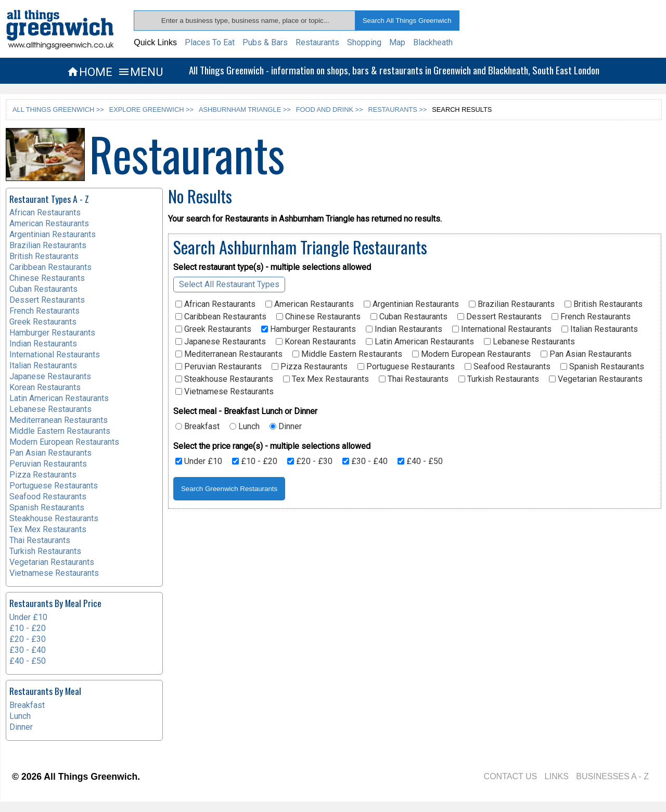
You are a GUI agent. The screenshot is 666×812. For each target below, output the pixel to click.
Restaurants (317, 42)
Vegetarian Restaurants (596, 379)
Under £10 (199, 461)
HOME (89, 72)
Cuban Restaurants (409, 317)
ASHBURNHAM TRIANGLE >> (245, 109)
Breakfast (197, 427)
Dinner (286, 427)
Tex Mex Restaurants (326, 379)
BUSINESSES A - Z (612, 776)
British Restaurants (604, 304)
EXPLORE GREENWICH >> (151, 109)
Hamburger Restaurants (309, 329)
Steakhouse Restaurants (224, 379)
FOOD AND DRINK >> (330, 109)
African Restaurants (215, 304)
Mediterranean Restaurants (229, 354)
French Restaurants (591, 317)
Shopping (364, 42)
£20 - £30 (310, 461)
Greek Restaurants (213, 329)
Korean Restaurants (316, 342)
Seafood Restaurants (508, 367)
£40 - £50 (420, 461)
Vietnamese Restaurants (225, 392)
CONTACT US (511, 776)
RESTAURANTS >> (397, 109)
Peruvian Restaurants (219, 367)
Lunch (245, 427)
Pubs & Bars (265, 42)
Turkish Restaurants (499, 379)
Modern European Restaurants (471, 354)
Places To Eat (210, 42)
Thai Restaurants (414, 379)
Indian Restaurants (404, 329)
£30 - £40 (365, 461)
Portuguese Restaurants (406, 367)
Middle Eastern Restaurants (347, 354)
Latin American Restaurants (420, 342)
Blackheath (433, 42)
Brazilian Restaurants (512, 304)
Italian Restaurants (600, 329)
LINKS (557, 776)
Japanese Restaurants (221, 342)
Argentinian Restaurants (411, 304)
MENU (140, 72)
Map (397, 42)
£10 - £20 (255, 461)
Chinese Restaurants (318, 317)
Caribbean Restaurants (221, 317)
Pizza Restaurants (310, 367)
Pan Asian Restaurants (586, 354)
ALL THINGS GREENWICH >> (58, 109)
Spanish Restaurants (602, 367)
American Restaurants (310, 304)
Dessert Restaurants (499, 317)
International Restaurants (502, 329)
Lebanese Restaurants (529, 342)
